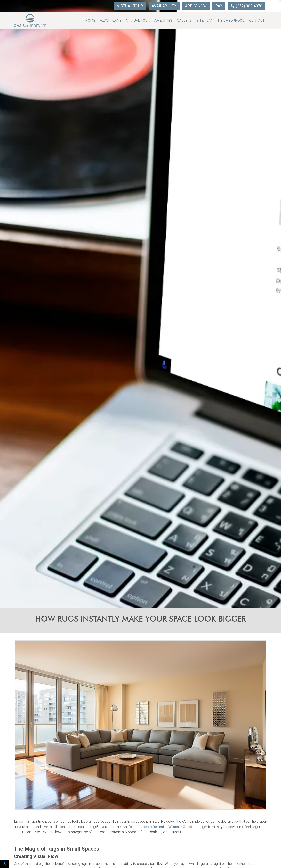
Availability (164, 6)
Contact (257, 20)
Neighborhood (231, 20)
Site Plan (205, 20)
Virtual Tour (130, 6)
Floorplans (111, 20)
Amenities (163, 20)
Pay (219, 6)
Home (90, 20)
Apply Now (196, 6)
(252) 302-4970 (247, 6)
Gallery (184, 20)
